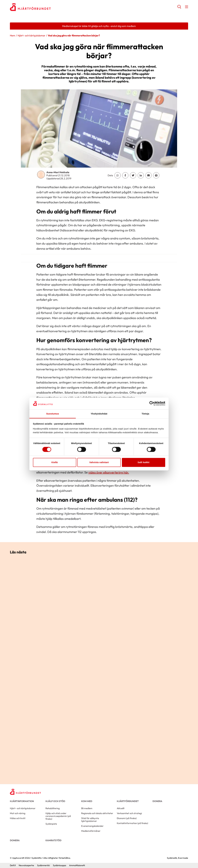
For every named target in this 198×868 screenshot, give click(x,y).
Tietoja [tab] (145, 414)
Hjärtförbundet (128, 801)
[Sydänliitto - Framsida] (25, 792)
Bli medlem (87, 808)
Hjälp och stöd (55, 801)
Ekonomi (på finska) (127, 818)
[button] (179, 8)
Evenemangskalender (92, 826)
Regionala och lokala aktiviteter (97, 813)
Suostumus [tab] (53, 414)
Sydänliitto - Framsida (35, 7)
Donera (157, 801)
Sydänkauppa (59, 865)
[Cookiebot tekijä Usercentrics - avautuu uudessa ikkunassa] (152, 403)
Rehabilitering (53, 808)
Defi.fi (13, 865)
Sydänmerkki (43, 865)
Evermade (183, 858)
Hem (13, 35)
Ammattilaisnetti (77, 865)
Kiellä (54, 462)
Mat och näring (18, 813)
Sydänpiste (51, 824)
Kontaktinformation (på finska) (132, 823)
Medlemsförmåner (91, 831)
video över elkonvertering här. (109, 472)
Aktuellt (121, 808)
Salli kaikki (143, 462)
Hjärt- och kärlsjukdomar (31, 35)
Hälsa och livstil (18, 818)
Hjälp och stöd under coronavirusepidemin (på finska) (58, 816)
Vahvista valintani (99, 462)
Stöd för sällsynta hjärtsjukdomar (90, 820)
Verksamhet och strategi (129, 813)
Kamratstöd (53, 840)
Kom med (87, 801)
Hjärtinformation (22, 801)
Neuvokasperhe (26, 865)
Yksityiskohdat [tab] (99, 414)
